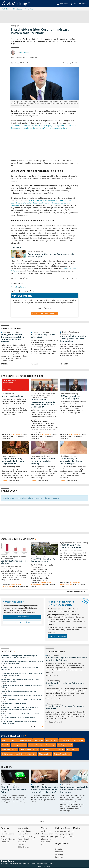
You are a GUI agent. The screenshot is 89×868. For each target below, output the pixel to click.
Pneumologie (72, 750)
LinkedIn (59, 850)
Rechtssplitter (31, 754)
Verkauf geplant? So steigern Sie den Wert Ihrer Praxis (20, 714)
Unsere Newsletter (13, 736)
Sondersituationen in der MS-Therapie (15, 562)
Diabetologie (78, 741)
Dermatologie (65, 741)
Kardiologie (51, 745)
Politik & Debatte (8, 834)
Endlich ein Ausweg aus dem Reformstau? (43, 336)
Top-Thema (39, 741)
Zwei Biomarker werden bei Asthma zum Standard (18, 718)
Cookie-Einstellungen (26, 840)
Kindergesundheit (65, 745)
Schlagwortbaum (24, 832)
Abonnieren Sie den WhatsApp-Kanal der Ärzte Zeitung (13, 790)
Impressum (22, 842)
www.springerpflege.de (64, 834)
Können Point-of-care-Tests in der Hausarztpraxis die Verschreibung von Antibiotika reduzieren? (20, 709)
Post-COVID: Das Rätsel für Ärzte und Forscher (43, 561)
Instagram (59, 857)
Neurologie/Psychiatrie (29, 750)
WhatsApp (59, 855)
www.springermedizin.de (65, 832)
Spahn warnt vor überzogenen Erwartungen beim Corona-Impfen (51, 256)
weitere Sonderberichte (77, 592)
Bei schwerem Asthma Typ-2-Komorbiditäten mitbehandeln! (22, 700)
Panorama (5, 842)
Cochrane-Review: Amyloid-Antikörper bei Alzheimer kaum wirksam (73, 339)
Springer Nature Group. (44, 864)
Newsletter (46, 842)
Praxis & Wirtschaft (8, 840)
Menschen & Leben (10, 750)
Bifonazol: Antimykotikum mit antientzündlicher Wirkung (43, 461)
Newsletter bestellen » (57, 637)
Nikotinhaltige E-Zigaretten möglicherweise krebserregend (21, 695)
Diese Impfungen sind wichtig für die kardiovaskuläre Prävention (74, 790)
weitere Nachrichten (37, 727)
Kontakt (21, 845)
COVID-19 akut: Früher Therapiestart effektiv (71, 547)
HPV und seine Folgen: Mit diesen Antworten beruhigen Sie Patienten (22, 686)
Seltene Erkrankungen (62, 754)
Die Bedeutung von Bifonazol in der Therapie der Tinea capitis (72, 461)
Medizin (4, 837)
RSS (43, 845)
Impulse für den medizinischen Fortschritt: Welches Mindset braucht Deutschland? (43, 403)
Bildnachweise (23, 848)
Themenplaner (47, 834)
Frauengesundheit (19, 745)
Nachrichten (7, 651)
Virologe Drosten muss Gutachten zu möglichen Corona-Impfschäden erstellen (12, 338)
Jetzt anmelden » (22, 617)
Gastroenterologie (36, 745)
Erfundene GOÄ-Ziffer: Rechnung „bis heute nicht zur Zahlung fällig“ (19, 669)
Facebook (59, 852)
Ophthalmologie (58, 750)
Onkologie (45, 750)
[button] (83, 4)
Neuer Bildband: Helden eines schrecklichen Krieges (19, 691)
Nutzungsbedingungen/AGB (29, 834)
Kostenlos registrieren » (22, 623)
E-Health (6, 745)
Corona (23, 287)
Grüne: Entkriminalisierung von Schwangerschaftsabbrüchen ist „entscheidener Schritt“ (22, 663)
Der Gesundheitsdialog (13, 396)
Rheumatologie (45, 754)
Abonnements (47, 840)
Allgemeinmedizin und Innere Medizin (17, 741)
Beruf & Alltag (51, 741)
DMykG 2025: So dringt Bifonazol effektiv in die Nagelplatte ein (13, 461)
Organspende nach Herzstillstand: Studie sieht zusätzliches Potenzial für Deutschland (22, 675)
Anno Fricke (24, 53)
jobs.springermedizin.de (65, 837)
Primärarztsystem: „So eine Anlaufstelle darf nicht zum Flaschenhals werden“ (20, 723)
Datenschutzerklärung (26, 837)
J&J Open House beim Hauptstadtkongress (70, 397)
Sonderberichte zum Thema (18, 539)
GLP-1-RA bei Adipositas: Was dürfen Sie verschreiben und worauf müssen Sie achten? (44, 790)
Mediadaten (46, 832)
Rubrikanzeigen (47, 837)
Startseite (5, 832)
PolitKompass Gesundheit (12, 754)
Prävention (15, 287)
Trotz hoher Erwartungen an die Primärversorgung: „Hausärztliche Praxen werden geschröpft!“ (19, 657)
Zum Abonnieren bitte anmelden (44, 314)
